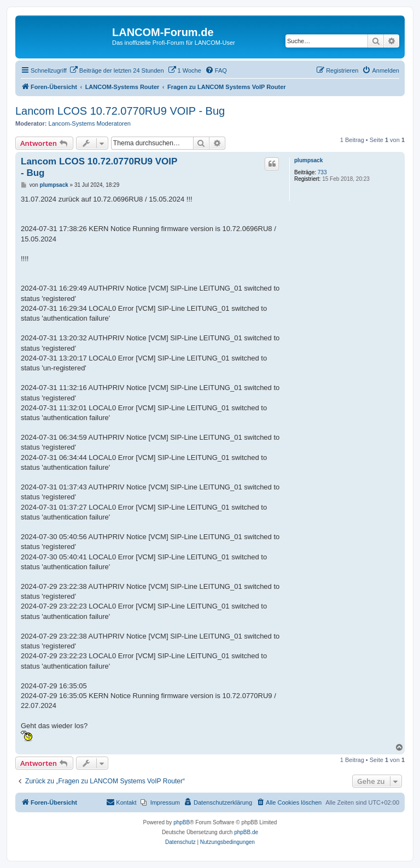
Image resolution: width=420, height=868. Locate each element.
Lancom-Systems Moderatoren (90, 123)
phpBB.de (246, 832)
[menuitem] (117, 70)
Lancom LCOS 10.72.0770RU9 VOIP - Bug (120, 111)
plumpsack (308, 160)
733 (322, 172)
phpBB (182, 822)
